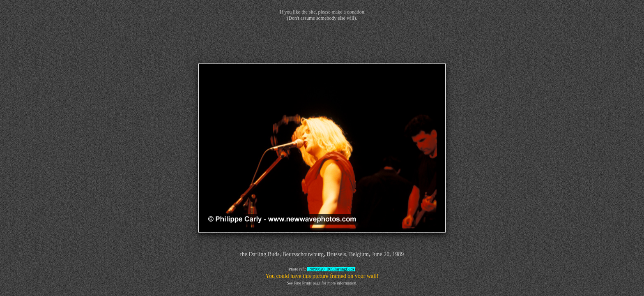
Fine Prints (303, 283)
